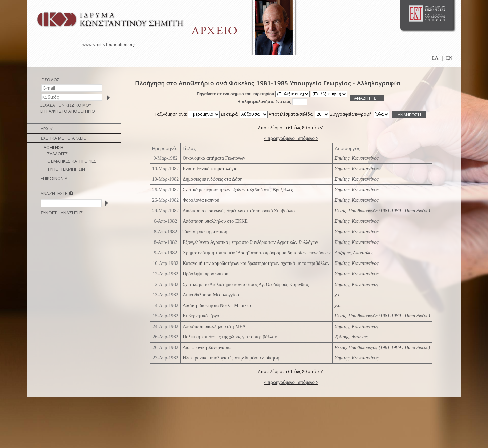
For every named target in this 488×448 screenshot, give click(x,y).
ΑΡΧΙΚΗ (48, 129)
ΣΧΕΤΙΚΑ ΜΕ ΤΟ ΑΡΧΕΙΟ (64, 138)
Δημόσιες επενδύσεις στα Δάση (212, 179)
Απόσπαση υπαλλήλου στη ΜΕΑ (214, 326)
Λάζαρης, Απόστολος (354, 253)
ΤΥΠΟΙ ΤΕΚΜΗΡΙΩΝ (66, 169)
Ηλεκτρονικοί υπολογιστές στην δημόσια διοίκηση (231, 358)
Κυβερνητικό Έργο (201, 316)
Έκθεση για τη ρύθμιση (205, 232)
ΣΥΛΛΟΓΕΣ (58, 154)
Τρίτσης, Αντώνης (351, 337)
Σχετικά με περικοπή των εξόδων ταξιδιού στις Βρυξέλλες (238, 190)
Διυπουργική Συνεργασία (207, 347)
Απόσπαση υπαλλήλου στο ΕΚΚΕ (215, 221)
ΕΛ (435, 58)
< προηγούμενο (279, 139)
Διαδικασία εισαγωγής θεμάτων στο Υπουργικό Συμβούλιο (239, 211)
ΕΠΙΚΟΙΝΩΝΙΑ (54, 178)
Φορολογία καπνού (201, 200)
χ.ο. (338, 295)
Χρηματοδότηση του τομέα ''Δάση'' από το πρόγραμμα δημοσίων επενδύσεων (257, 253)
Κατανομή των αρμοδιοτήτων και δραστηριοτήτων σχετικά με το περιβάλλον (256, 263)
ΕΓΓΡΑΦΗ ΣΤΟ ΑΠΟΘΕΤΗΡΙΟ (68, 111)
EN (449, 58)
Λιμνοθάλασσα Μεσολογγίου (211, 295)
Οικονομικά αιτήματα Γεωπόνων (214, 158)
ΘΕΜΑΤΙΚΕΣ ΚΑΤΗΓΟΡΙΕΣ (72, 161)
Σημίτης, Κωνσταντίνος (357, 158)
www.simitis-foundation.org (109, 45)
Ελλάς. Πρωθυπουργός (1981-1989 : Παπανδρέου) (382, 211)
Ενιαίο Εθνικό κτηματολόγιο (210, 169)
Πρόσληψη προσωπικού (206, 274)
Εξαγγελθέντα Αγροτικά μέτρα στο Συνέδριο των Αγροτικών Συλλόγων (250, 242)
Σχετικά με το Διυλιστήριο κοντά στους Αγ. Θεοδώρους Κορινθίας (246, 284)
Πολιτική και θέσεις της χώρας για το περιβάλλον (230, 337)
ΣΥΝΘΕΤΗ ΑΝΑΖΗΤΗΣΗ (63, 213)
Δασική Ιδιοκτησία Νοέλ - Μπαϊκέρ (217, 305)
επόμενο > (308, 139)
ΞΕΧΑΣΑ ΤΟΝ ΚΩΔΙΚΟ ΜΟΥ (66, 105)
